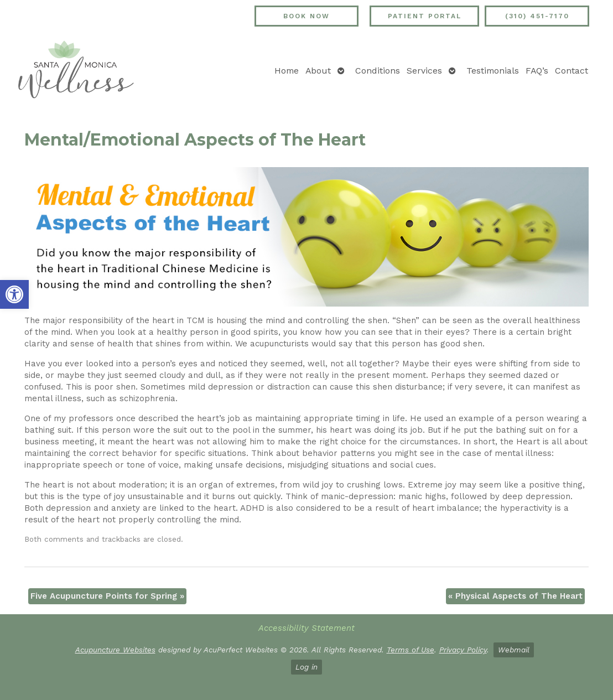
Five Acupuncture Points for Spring (107, 596)
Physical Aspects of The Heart (515, 596)
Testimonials (493, 71)
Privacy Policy (463, 650)
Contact (572, 71)
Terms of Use (411, 650)
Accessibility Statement (306, 628)
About (318, 71)
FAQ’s (537, 71)
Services (424, 71)
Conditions (378, 71)
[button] (14, 294)
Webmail (514, 650)
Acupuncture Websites (115, 650)
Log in (306, 667)
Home (287, 71)
